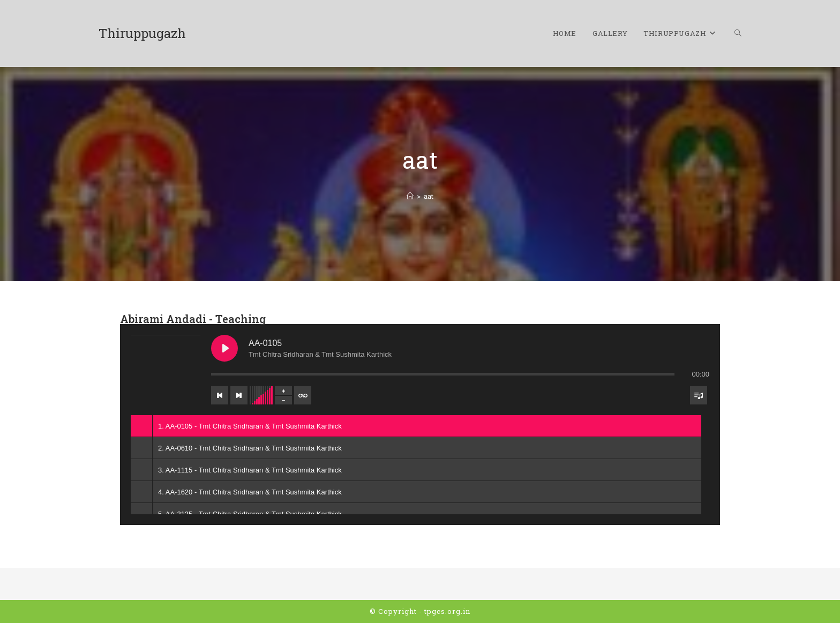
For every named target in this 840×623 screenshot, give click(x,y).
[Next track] (239, 395)
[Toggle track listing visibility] (699, 395)
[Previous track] (220, 395)
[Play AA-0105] (224, 348)
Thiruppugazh (142, 33)
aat (429, 196)
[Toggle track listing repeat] (303, 395)
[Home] (410, 196)
